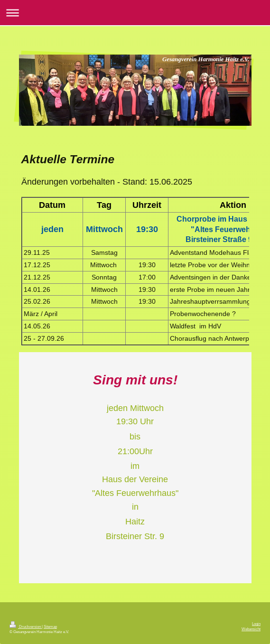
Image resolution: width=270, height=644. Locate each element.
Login (256, 624)
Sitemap (50, 626)
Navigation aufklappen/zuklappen (135, 13)
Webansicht (251, 629)
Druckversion (26, 626)
